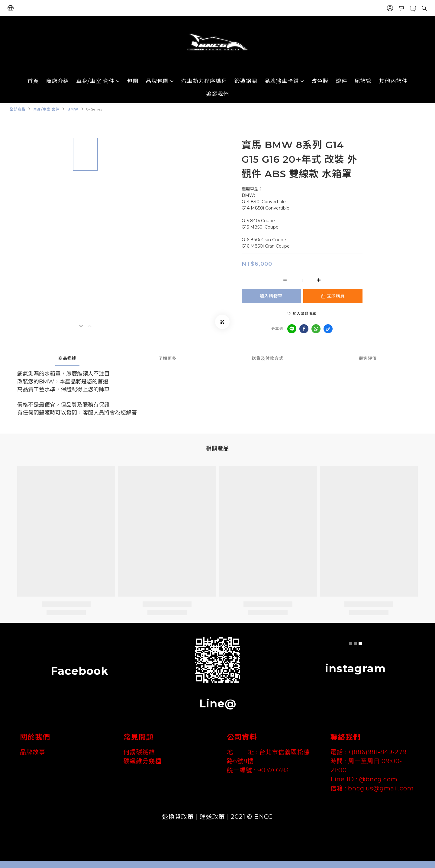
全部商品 (18, 109)
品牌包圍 (160, 81)
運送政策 (212, 817)
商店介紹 (58, 81)
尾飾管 (363, 81)
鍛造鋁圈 (246, 81)
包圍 (133, 81)
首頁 (33, 81)
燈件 (342, 81)
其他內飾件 (393, 81)
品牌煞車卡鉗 (284, 81)
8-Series (94, 109)
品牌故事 (33, 752)
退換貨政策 (178, 817)
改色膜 (320, 81)
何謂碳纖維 (139, 752)
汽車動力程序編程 (204, 81)
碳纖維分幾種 (143, 761)
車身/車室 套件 (98, 81)
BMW (73, 109)
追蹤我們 (217, 94)
